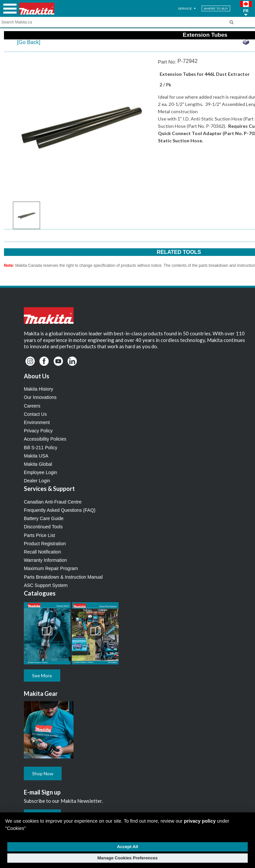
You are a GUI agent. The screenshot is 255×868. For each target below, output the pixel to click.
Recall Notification (42, 552)
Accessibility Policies (45, 439)
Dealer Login (37, 481)
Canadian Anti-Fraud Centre (53, 502)
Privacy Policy (38, 431)
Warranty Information (45, 560)
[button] (246, 9)
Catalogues (40, 593)
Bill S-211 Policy (41, 448)
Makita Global (38, 464)
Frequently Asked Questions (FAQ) (60, 510)
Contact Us (35, 414)
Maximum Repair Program (51, 568)
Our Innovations (40, 397)
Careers (32, 406)
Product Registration (45, 544)
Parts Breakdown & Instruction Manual (63, 577)
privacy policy (200, 821)
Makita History (39, 389)
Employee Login (40, 472)
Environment (37, 422)
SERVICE (187, 8)
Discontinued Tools (43, 527)
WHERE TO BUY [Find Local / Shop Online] (216, 8)
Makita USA (36, 456)
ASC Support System (46, 585)
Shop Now (43, 773)
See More (42, 675)
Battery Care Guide (44, 518)
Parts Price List (39, 535)
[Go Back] (28, 42)
